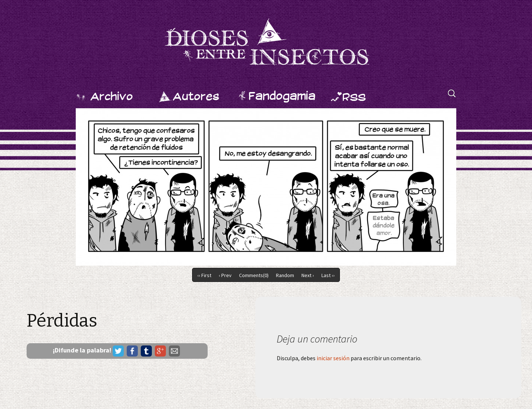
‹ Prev (225, 275)
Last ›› (328, 275)
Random (285, 275)
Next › (308, 275)
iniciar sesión (333, 358)
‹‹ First (204, 275)
